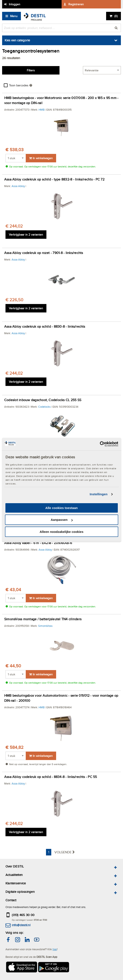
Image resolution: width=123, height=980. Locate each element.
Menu (14, 16)
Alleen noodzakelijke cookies (62, 532)
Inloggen (15, 4)
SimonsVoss (45, 626)
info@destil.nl (21, 925)
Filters (31, 70)
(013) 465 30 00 (23, 915)
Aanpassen (62, 520)
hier (55, 949)
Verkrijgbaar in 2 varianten (26, 235)
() (116, 16)
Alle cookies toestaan (62, 508)
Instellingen (99, 494)
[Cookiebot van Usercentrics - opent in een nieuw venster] (100, 444)
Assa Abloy (18, 186)
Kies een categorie (17, 40)
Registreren (76, 4)
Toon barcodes (19, 85)
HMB (42, 110)
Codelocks (44, 407)
